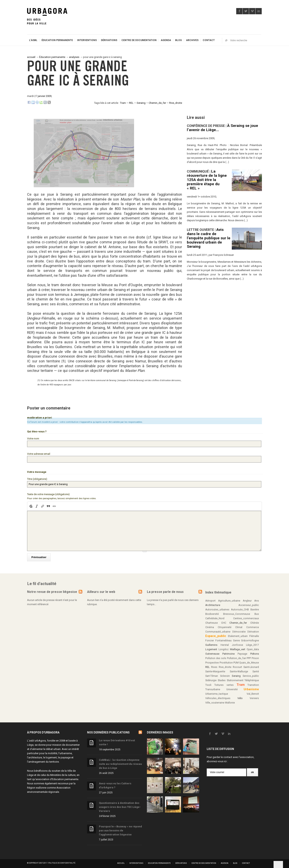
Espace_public (216, 635)
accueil (31, 57)
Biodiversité (212, 613)
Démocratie (239, 630)
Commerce (253, 626)
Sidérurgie (211, 679)
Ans (257, 600)
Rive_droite (176, 103)
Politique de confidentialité (62, 862)
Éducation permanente (57, 40)
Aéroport (210, 600)
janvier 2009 (45, 96)
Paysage (242, 653)
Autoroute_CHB (240, 608)
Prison (255, 657)
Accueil (121, 862)
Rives (214, 666)
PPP (249, 657)
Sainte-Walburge (239, 670)
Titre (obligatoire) (37, 478)
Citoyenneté (225, 626)
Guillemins (211, 644)
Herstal (225, 644)
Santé (256, 670)
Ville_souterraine (215, 701)
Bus (257, 613)
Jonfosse (237, 644)
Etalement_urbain (238, 635)
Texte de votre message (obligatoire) (48, 493)
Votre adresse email (39, 453)
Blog (179, 40)
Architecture (213, 604)
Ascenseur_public (249, 604)
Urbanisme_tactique (217, 693)
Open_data (253, 648)
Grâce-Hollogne (250, 639)
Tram (123, 103)
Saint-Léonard (251, 666)
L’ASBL (33, 40)
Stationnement (235, 679)
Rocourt (237, 666)
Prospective (212, 661)
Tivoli (208, 684)
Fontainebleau (223, 639)
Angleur (247, 600)
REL (131, 103)
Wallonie (230, 701)
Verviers (254, 697)
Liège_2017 (252, 644)
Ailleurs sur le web (101, 590)
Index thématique (218, 591)
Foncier (210, 639)
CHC (224, 622)
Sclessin (225, 675)
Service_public (251, 675)
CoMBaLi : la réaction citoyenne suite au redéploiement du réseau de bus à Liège (120, 763)
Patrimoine (228, 653)
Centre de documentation (139, 40)
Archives (192, 40)
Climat (239, 626)
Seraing (141, 103)
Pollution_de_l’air (237, 657)
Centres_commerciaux (246, 617)
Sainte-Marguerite (215, 670)
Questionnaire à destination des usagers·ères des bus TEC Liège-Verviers (120, 806)
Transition (253, 684)
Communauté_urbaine (218, 630)
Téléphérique (252, 679)
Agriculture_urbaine (229, 600)
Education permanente (65, 778)
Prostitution (226, 661)
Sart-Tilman (212, 675)
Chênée (255, 622)
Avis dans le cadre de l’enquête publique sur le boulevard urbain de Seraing (209, 238)
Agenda (166, 40)
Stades (222, 679)
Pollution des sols (216, 657)
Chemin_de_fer (157, 103)
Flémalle (254, 635)
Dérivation (253, 630)
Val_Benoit (253, 693)
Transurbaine (213, 688)
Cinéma (210, 626)
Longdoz (224, 648)
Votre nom (33, 439)
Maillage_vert (238, 648)
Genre (236, 639)
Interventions (87, 40)
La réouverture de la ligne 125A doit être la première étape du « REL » (207, 180)
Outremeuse (212, 653)
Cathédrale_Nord (215, 617)
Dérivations (109, 40)
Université (232, 688)
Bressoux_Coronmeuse (237, 613)
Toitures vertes (224, 684)
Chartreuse (212, 622)
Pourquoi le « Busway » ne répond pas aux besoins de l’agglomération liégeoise (120, 829)
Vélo (240, 697)
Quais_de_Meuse (249, 661)
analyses (74, 57)
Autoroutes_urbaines (217, 608)
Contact (209, 40)
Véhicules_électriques (218, 697)
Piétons (255, 653)
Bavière (255, 608)
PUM (236, 661)
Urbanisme (251, 688)
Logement (211, 648)
